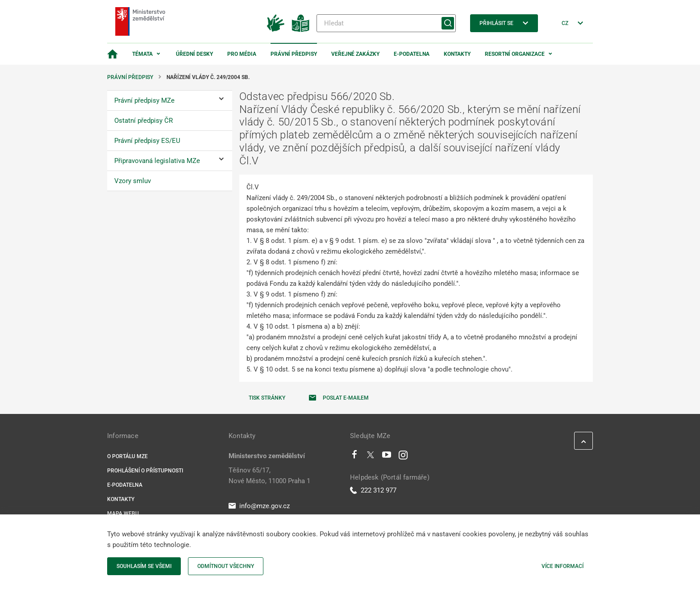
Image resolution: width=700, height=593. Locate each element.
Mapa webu (123, 514)
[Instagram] (403, 457)
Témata (142, 54)
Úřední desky (194, 54)
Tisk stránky (267, 398)
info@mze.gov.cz (259, 506)
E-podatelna (412, 54)
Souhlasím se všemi (144, 566)
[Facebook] (354, 457)
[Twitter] (371, 457)
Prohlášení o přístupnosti (145, 471)
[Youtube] (387, 457)
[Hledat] (386, 23)
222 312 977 (373, 490)
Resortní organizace (515, 54)
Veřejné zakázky (355, 54)
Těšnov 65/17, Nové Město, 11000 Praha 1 (269, 476)
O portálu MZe (127, 456)
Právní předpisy (294, 54)
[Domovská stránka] (112, 54)
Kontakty (457, 54)
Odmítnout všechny (226, 566)
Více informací (562, 566)
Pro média (242, 54)
